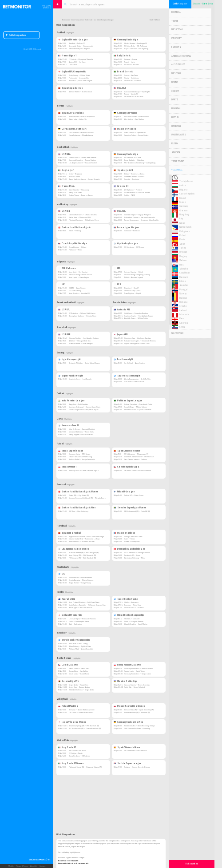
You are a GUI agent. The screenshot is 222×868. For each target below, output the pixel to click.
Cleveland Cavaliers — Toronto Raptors (82, 160)
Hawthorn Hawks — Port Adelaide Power (139, 316)
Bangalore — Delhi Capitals (78, 404)
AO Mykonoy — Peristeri (133, 190)
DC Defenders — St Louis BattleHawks (82, 313)
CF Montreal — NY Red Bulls (134, 97)
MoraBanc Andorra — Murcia (134, 176)
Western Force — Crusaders (134, 608)
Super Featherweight (127, 376)
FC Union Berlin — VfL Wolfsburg (136, 46)
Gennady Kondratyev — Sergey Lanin (138, 674)
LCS (117, 284)
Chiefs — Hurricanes (131, 602)
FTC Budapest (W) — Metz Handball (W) (82, 558)
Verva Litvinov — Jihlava (77, 247)
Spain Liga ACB (123, 170)
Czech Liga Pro (68, 665)
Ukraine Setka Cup (125, 681)
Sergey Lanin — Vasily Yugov (135, 671)
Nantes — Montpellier (132, 541)
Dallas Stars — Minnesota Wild (80, 217)
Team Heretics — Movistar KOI (79, 293)
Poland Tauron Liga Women (129, 706)
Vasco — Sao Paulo (131, 75)
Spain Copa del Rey (70, 88)
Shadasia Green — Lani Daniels (80, 379)
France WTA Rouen (125, 129)
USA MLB (64, 335)
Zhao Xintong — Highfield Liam (80, 646)
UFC (62, 574)
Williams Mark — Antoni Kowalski (81, 649)
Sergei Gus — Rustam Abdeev (79, 687)
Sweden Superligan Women (130, 508)
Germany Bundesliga (126, 40)
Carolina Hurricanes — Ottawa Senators (83, 215)
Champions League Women (73, 549)
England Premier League (73, 40)
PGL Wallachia (67, 268)
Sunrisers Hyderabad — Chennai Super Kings (85, 407)
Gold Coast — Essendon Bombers (136, 313)
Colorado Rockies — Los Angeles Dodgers (84, 338)
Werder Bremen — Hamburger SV (136, 43)
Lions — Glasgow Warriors (134, 621)
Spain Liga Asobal (69, 533)
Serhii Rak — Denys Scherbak (135, 687)
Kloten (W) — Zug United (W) (79, 495)
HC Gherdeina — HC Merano (134, 247)
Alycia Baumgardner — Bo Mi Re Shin (137, 379)
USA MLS (120, 88)
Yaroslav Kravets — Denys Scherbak (137, 685)
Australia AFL (122, 310)
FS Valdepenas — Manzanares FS (136, 454)
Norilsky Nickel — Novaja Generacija (82, 459)
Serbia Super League (128, 763)
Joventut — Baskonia (132, 179)
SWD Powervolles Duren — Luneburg (137, 728)
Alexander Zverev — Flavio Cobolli (137, 117)
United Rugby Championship (129, 615)
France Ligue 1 (67, 56)
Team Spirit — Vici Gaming (78, 272)
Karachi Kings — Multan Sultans (136, 407)
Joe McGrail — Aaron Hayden (135, 363)
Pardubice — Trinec (75, 250)
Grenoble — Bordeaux (132, 231)
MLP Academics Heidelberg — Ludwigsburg (140, 163)
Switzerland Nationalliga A (74, 228)
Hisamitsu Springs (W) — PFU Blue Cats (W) (84, 726)
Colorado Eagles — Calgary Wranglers (138, 215)
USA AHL (120, 211)
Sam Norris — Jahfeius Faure (134, 382)
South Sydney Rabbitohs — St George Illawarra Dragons (89, 605)
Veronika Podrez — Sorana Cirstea (136, 135)
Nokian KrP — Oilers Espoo (134, 495)
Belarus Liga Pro (69, 681)
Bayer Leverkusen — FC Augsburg (136, 49)
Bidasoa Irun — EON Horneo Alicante (82, 541)
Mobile (11, 866)
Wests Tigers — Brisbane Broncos (81, 608)
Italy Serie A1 (67, 747)
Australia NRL (67, 599)
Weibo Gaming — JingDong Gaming (137, 275)
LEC (61, 284)
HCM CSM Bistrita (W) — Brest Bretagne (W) (84, 553)
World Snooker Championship (74, 640)
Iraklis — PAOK (130, 195)
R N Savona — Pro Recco (77, 751)
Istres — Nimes (130, 539)
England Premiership (70, 615)
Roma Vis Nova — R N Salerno (79, 756)
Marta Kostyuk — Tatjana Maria (135, 133)
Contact (42, 866)
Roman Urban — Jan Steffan (78, 671)
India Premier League (71, 401)
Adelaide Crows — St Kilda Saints (136, 318)
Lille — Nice (73, 65)
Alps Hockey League (126, 244)
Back (151, 20)
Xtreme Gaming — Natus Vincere (80, 275)
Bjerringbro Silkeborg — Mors (135, 558)
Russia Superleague (71, 451)
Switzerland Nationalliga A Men (77, 508)
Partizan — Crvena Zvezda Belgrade (137, 767)
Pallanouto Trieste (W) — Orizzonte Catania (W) (85, 767)
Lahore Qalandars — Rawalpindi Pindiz (138, 404)
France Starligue (125, 533)
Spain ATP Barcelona (71, 113)
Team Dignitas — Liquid (133, 293)
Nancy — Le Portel (75, 192)
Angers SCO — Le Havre (77, 62)
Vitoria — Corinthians (132, 78)
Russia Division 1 (67, 467)
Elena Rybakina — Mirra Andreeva (81, 135)
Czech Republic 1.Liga (127, 467)
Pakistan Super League (128, 401)
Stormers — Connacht (132, 619)
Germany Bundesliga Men (128, 722)
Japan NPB (121, 335)
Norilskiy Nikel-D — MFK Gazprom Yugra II (84, 470)
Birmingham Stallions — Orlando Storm (83, 316)
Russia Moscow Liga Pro (127, 665)
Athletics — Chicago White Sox (80, 341)
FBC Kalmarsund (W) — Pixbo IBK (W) (137, 511)
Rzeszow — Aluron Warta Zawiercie (82, 710)
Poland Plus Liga (68, 706)
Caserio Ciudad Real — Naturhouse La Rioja (84, 539)
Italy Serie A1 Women (71, 763)
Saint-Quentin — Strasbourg (79, 190)
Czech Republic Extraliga (73, 244)
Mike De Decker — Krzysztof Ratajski (82, 429)
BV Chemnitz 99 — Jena (133, 157)
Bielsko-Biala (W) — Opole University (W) (139, 710)
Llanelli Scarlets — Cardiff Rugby (136, 624)
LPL (117, 268)
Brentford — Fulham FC (77, 43)
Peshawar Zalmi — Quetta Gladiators (138, 410)
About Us (34, 866)
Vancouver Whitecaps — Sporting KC (137, 92)
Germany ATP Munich (125, 113)
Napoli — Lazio (130, 62)
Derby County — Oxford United (79, 75)
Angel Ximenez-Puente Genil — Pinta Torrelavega (86, 537)
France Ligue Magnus (126, 228)
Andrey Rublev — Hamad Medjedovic (82, 117)
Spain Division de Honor (127, 451)
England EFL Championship (72, 72)
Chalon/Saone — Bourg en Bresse (81, 195)
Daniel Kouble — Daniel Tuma (79, 668)
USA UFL (64, 310)
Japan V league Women (72, 722)
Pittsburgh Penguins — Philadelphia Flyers (84, 220)
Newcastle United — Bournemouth (81, 46)
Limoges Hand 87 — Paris (133, 537)
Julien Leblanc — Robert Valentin (80, 577)
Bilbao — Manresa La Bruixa (134, 174)
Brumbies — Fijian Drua (133, 605)
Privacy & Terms (22, 866)
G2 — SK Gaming (75, 291)
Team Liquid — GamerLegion (79, 277)
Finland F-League (124, 492)
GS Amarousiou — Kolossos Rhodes (137, 192)
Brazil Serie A (123, 72)
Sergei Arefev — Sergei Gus (79, 685)
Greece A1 (121, 186)
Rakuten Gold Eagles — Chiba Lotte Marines (140, 341)
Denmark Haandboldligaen (129, 549)
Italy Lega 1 (66, 170)
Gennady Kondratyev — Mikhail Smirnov (139, 668)
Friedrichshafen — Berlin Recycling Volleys (140, 726)
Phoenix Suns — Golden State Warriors (83, 157)
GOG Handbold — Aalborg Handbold (137, 553)
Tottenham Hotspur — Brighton (79, 49)
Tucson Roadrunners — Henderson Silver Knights (141, 220)
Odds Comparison (16, 35)
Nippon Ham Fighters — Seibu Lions (137, 343)
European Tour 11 (68, 426)
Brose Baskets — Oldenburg (134, 160)
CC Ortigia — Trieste (76, 753)
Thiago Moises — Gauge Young (80, 583)
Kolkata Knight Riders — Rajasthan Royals (84, 410)
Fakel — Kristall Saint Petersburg (80, 457)
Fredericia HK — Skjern (132, 555)
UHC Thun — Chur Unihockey (79, 511)
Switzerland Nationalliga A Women (78, 492)
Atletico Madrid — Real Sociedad (80, 92)
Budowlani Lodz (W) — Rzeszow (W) (137, 712)
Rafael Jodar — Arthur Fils (78, 119)
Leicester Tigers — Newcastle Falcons (82, 619)
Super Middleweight (71, 376)
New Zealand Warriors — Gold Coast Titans (84, 602)
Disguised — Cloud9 (131, 288)
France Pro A (66, 186)
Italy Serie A (122, 56)
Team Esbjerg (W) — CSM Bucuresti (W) (82, 555)
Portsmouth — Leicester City (79, 78)
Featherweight (123, 359)
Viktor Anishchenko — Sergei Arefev (81, 690)
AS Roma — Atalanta (131, 65)
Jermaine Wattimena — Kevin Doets (81, 432)
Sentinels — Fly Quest (132, 291)
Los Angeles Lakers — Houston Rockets (83, 163)
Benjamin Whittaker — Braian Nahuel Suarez (84, 363)
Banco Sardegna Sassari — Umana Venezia (84, 179)
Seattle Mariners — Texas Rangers (81, 343)
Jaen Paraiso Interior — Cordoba (135, 459)
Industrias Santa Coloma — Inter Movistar (139, 457)
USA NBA (64, 154)
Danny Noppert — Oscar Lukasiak (81, 434)
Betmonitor (66, 20)
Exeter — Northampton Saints (79, 621)
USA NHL (64, 211)
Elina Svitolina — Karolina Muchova (81, 133)
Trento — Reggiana (75, 174)
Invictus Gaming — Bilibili (134, 272)
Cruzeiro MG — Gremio (133, 81)
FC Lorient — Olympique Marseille (81, 59)
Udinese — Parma (131, 59)
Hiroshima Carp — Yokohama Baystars (138, 338)
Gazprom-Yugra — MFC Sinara (79, 454)
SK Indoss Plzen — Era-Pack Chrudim (138, 470)
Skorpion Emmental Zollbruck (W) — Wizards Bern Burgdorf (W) (91, 498)
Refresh (157, 20)
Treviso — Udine (74, 176)
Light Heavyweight (69, 359)
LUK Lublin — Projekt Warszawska (81, 712)
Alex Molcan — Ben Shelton (134, 119)
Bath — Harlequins (75, 624)
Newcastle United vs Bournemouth (73, 863)
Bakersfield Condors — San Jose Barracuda (139, 217)
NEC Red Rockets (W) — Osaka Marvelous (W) (85, 728)
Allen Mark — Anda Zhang (78, 644)
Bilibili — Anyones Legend (134, 277)
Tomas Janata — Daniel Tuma (79, 674)
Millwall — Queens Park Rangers (81, 81)
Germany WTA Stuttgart (72, 129)
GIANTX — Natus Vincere (77, 288)
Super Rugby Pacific (126, 599)
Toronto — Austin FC (131, 94)
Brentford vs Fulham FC (68, 861)
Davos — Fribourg (75, 231)
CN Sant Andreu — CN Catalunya (135, 751)
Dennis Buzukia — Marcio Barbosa (81, 580)
